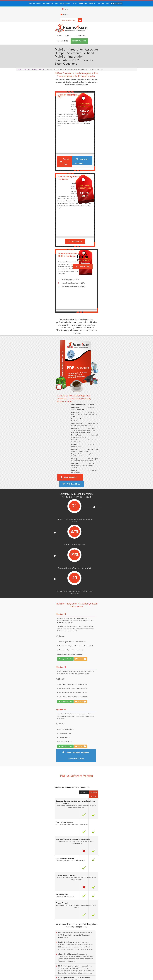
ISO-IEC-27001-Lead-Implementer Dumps (122, 960)
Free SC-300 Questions (61, 885)
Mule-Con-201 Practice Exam (27, 787)
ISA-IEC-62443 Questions (31, 889)
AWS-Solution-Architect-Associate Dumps (31, 956)
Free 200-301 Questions (61, 873)
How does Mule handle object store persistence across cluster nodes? (39, 719)
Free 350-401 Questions (122, 873)
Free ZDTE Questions (122, 869)
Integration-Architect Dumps (31, 964)
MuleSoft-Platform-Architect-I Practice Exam (33, 773)
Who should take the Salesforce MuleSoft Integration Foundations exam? (40, 671)
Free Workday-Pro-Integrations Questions (92, 893)
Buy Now (129, 759)
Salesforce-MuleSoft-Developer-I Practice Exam (34, 765)
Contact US (71, 976)
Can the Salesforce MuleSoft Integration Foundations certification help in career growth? (45, 711)
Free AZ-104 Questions (92, 873)
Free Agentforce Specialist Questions (61, 889)
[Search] (97, 9)
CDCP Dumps (122, 964)
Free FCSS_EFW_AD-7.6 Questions (122, 889)
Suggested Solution (25, 342)
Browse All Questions (57, 108)
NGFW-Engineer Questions (122, 885)
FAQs (35, 976)
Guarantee (44, 976)
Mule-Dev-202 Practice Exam (27, 795)
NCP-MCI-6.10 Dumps (61, 968)
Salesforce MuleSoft (38, 41)
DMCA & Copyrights (85, 976)
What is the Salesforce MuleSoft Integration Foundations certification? (39, 663)
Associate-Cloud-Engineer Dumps (61, 960)
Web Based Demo (115, 236)
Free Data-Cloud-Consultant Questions (61, 893)
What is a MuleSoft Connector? (28, 695)
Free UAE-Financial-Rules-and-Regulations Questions (122, 894)
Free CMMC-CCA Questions (122, 877)
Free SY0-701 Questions (31, 869)
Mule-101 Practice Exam (25, 802)
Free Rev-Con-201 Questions (61, 869)
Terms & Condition (58, 976)
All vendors (97, 17)
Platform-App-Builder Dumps (122, 956)
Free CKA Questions (122, 881)
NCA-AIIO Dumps (92, 968)
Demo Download (86, 236)
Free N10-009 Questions (31, 873)
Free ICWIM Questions (92, 881)
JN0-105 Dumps (92, 964)
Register (112, 9)
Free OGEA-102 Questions (92, 885)
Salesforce (27, 41)
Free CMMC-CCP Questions (61, 877)
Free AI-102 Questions (31, 881)
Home (77, 17)
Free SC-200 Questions (31, 885)
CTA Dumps (31, 968)
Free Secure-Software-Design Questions (31, 893)
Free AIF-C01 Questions (92, 877)
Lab (86, 17)
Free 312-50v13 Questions (61, 881)
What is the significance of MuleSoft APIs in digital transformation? (38, 703)
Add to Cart (30, 108)
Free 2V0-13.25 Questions (92, 869)
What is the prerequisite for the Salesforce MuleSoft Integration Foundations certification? (45, 679)
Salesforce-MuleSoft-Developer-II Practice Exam (34, 780)
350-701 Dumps (92, 960)
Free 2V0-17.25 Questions (31, 877)
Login (123, 9)
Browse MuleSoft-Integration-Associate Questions (78, 434)
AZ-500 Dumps (31, 960)
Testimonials (113, 17)
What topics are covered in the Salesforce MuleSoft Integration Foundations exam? (43, 687)
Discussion (40, 342)
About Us (27, 976)
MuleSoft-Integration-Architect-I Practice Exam (34, 758)
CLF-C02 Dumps (61, 964)
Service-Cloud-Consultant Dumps (92, 956)
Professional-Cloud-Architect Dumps (61, 956)
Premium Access (130, 17)
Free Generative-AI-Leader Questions (92, 889)
